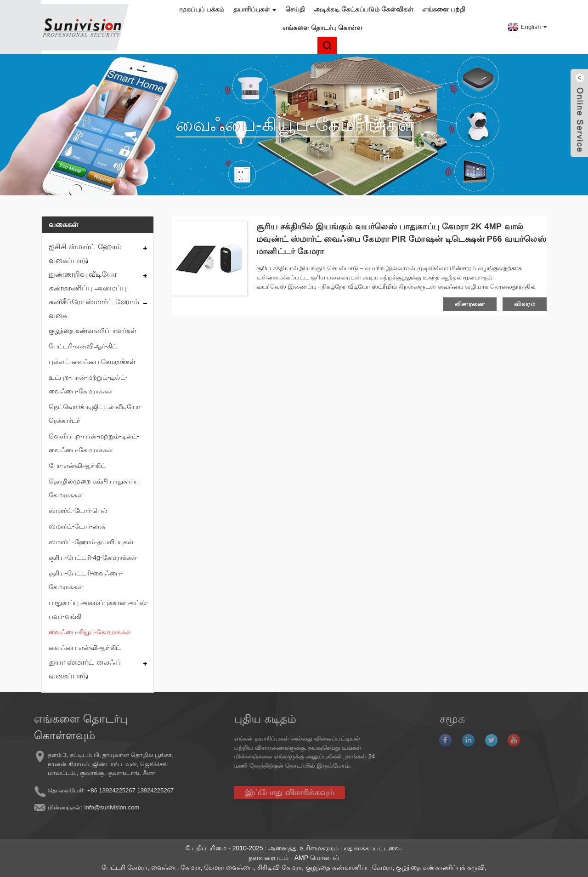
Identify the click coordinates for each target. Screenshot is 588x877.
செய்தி (295, 9)
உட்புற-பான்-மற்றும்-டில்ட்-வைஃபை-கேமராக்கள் (88, 384)
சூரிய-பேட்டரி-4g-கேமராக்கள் (93, 558)
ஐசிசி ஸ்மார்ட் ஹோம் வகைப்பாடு (85, 253)
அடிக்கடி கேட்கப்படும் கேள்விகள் (364, 9)
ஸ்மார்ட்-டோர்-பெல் (78, 511)
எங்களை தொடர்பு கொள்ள (322, 28)
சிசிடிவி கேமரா (280, 867)
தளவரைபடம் (269, 858)
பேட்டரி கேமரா (124, 867)
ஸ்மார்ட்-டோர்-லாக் (77, 526)
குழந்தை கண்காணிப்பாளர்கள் (93, 330)
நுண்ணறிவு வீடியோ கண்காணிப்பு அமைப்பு (88, 281)
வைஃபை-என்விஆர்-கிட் (85, 648)
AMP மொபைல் (317, 858)
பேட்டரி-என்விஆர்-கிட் (83, 346)
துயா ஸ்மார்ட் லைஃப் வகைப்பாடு (85, 669)
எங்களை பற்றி (444, 9)
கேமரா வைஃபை (229, 867)
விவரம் (525, 304)
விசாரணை (470, 304)
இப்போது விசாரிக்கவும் (259, 792)
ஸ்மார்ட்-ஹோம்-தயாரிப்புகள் (91, 542)
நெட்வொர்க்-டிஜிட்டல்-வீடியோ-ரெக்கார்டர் (96, 414)
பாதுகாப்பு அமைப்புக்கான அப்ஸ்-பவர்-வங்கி (99, 609)
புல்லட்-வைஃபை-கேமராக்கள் (92, 362)
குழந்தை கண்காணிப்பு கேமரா (349, 867)
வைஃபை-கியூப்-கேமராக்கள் (90, 632)
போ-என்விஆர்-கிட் (77, 466)
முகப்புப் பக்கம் (202, 9)
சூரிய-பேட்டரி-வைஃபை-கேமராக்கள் (86, 580)
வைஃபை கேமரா (176, 867)
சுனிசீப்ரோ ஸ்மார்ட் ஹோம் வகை (94, 309)
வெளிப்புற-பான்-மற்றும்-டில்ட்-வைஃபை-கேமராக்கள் (94, 443)
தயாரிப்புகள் (255, 9)
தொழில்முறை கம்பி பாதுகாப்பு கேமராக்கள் (94, 488)
